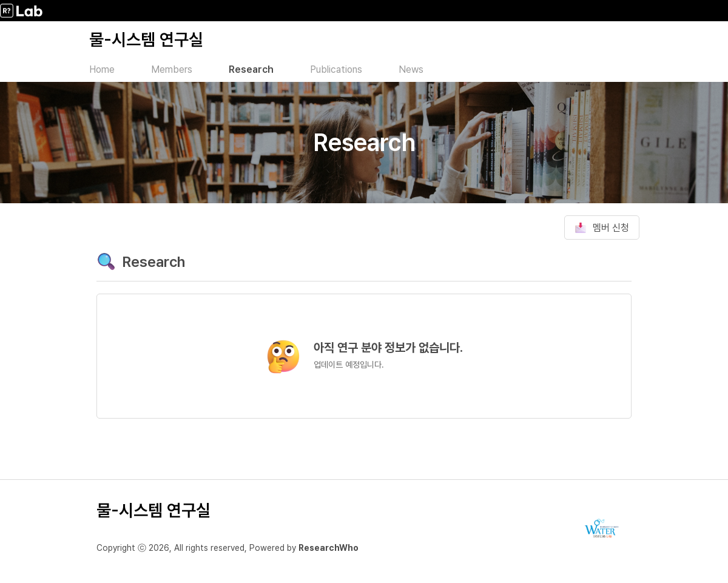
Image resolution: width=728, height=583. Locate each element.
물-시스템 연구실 (146, 39)
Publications (336, 69)
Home (102, 69)
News (411, 69)
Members (172, 69)
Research (251, 69)
